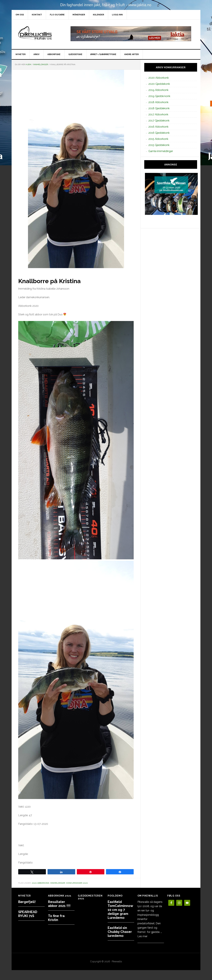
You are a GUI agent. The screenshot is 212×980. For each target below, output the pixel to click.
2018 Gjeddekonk (159, 108)
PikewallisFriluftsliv (40, 34)
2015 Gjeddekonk (159, 145)
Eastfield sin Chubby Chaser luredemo (120, 932)
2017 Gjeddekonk (159, 121)
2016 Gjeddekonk (159, 133)
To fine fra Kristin (56, 918)
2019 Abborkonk (158, 90)
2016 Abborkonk (158, 127)
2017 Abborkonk (158, 114)
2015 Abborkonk (158, 139)
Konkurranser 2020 (77, 883)
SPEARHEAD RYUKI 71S (28, 914)
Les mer (142, 936)
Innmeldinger (58, 883)
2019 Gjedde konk (159, 96)
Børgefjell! (27, 902)
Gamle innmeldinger (161, 151)
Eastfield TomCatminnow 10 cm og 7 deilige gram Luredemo (120, 910)
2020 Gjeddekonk (159, 84)
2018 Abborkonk (158, 102)
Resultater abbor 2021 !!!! (59, 904)
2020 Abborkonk (41, 883)
